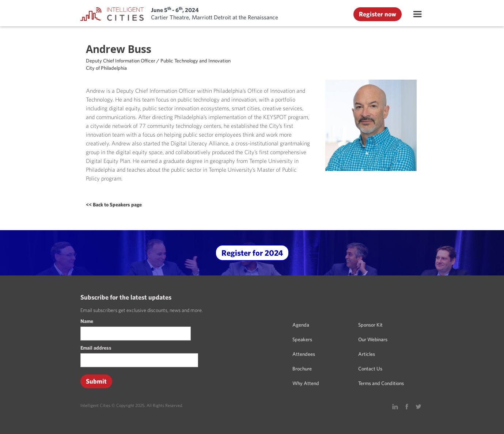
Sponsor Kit (370, 325)
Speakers (302, 339)
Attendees (304, 354)
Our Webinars (373, 339)
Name (87, 321)
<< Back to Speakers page (114, 205)
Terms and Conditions (381, 383)
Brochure (302, 369)
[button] (417, 14)
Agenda (301, 325)
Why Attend (306, 383)
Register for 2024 (252, 253)
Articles (367, 354)
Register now (378, 14)
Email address (96, 348)
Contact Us (370, 369)
